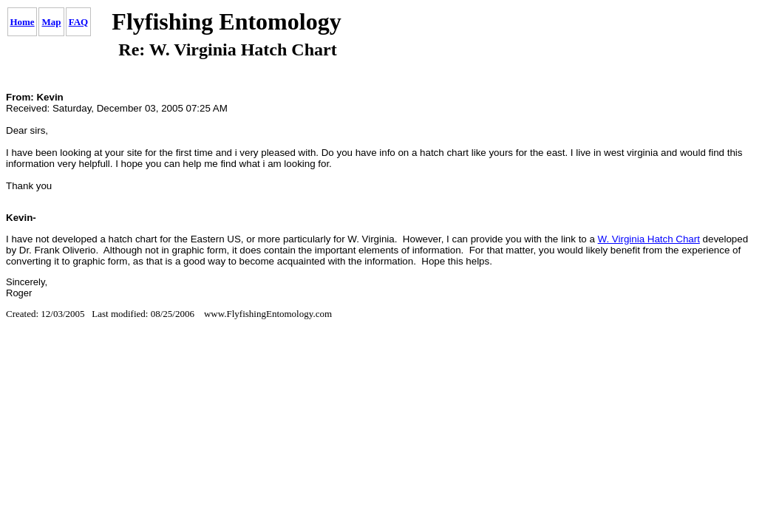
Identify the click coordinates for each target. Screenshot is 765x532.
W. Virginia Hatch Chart (649, 239)
